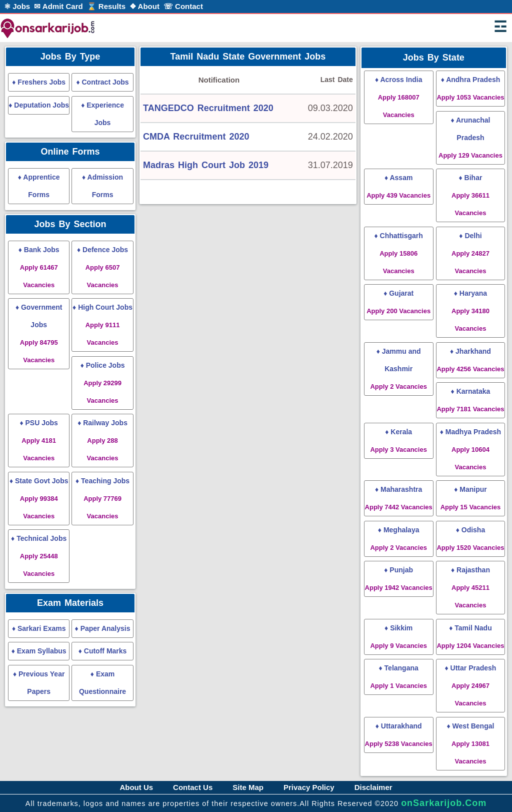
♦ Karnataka (470, 400)
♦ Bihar (470, 195)
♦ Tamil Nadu (470, 637)
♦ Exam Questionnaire (102, 683)
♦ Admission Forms (102, 186)
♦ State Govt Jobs (39, 498)
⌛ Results (106, 6)
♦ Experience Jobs (102, 114)
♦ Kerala (398, 441)
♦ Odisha (470, 539)
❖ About (144, 6)
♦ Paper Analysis (103, 628)
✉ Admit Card (58, 6)
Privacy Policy (309, 787)
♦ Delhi (470, 253)
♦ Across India (399, 97)
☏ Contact (183, 6)
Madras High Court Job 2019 (206, 165)
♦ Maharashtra (399, 498)
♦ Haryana (470, 311)
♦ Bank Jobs (39, 267)
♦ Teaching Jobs (102, 498)
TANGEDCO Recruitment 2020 (208, 108)
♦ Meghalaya (398, 539)
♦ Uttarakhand (399, 735)
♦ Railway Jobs (102, 440)
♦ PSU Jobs (38, 440)
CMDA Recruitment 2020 (196, 137)
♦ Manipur (471, 498)
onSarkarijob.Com (444, 803)
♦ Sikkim (398, 637)
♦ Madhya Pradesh (470, 449)
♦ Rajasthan (470, 587)
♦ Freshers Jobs (39, 82)
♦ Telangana (398, 677)
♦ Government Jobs (39, 333)
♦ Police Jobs (103, 383)
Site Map (248, 787)
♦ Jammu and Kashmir (398, 369)
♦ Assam (398, 186)
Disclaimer (373, 787)
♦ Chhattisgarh (398, 253)
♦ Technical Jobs (39, 556)
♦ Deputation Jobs (39, 105)
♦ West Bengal (471, 743)
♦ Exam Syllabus (39, 651)
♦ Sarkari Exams (39, 628)
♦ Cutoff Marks (103, 651)
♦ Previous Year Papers (39, 683)
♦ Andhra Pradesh (470, 88)
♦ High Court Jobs (102, 325)
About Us (136, 787)
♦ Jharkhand (470, 360)
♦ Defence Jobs (102, 267)
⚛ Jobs (17, 6)
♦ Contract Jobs (102, 82)
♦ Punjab (399, 579)
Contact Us (193, 787)
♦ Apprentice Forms (39, 186)
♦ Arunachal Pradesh (470, 138)
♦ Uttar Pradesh (471, 685)
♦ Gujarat (398, 302)
